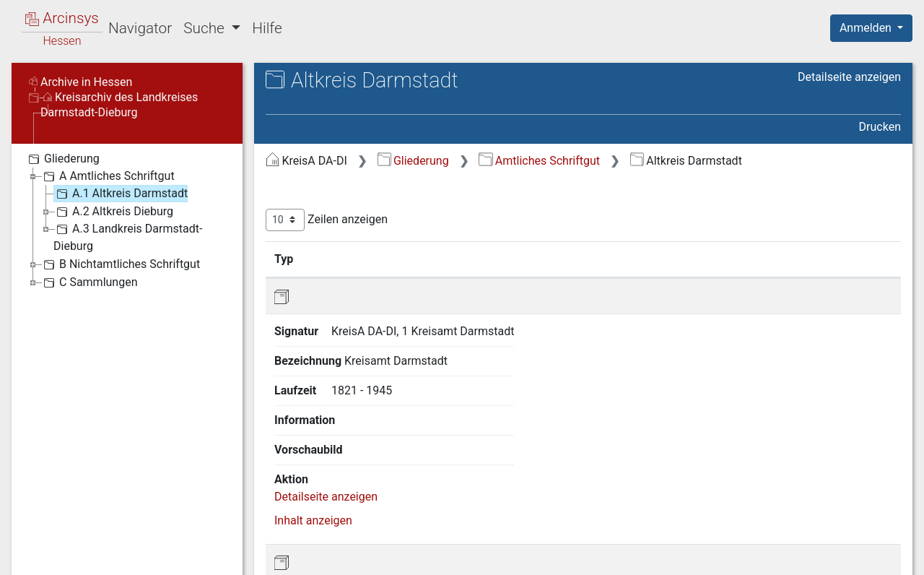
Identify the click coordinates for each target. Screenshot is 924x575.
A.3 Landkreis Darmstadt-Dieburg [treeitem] (128, 237)
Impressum (876, 555)
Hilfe (267, 28)
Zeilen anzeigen (327, 220)
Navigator (140, 28)
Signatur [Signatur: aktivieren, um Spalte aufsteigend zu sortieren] (350, 259)
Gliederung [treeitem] (62, 159)
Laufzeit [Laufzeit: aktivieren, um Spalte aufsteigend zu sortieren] (580, 259)
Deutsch (87, 545)
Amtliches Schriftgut (539, 161)
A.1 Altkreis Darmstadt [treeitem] (121, 194)
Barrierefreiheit (770, 555)
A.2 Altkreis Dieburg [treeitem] (113, 212)
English (33, 545)
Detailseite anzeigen (849, 77)
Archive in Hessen (80, 82)
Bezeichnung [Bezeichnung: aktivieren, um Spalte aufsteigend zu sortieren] (479, 259)
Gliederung (413, 161)
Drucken (880, 127)
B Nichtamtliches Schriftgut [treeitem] (120, 264)
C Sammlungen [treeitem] (89, 282)
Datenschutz (659, 555)
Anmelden (867, 28)
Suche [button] (206, 28)
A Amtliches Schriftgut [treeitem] (108, 176)
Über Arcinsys (552, 555)
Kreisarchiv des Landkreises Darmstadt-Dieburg (119, 105)
